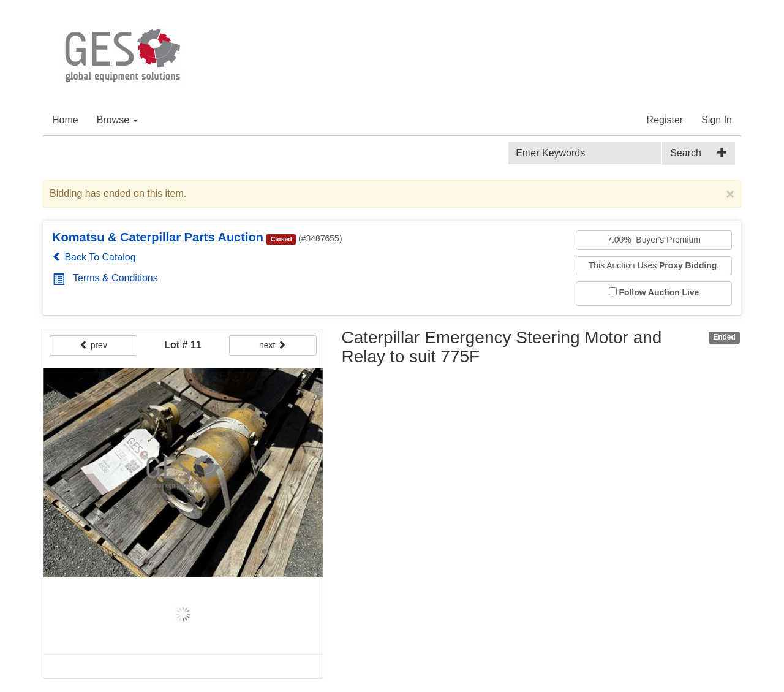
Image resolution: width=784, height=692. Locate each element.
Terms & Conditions (105, 278)
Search (686, 153)
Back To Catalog (94, 257)
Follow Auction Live (659, 292)
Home (65, 120)
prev (93, 345)
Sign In (717, 120)
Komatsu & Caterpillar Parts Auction (158, 237)
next (273, 345)
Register (665, 120)
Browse (118, 120)
